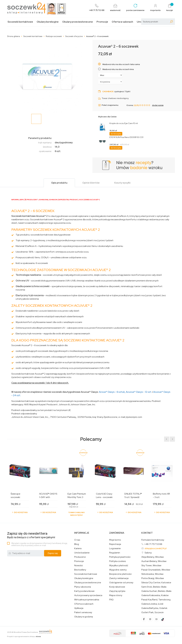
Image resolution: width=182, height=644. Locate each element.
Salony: (148, 553)
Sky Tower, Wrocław (151, 566)
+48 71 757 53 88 (153, 544)
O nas (77, 540)
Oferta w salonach (122, 22)
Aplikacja (79, 608)
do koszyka (116, 134)
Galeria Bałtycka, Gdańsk (154, 608)
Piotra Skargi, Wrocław (153, 578)
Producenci (80, 557)
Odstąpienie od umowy (121, 583)
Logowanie (115, 548)
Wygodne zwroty (118, 570)
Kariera (78, 548)
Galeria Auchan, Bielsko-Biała (156, 591)
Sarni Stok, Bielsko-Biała (154, 587)
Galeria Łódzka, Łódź (152, 604)
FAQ (111, 600)
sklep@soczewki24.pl (156, 548)
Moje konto (115, 540)
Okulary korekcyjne (48, 22)
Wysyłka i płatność (119, 566)
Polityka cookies (118, 561)
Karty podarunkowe (84, 591)
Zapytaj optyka (117, 591)
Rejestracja (115, 544)
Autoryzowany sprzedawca (88, 595)
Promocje (102, 22)
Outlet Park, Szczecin (152, 612)
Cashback (108, 91)
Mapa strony (116, 595)
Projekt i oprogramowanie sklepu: (24, 636)
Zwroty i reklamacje (119, 578)
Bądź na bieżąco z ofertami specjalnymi (31, 535)
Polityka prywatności (120, 557)
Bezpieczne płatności (120, 574)
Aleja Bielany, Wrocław (152, 557)
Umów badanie (82, 553)
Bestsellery (80, 570)
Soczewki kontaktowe (20, 22)
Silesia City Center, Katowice (156, 583)
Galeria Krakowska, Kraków (155, 595)
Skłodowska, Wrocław (152, 574)
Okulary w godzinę (84, 617)
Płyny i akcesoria (83, 587)
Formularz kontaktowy (153, 540)
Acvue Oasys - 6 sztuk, (112, 392)
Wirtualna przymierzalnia (87, 600)
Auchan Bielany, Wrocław (154, 561)
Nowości (78, 566)
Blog (77, 544)
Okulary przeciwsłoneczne (78, 22)
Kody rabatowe (117, 587)
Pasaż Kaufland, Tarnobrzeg (156, 600)
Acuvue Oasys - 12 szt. (139, 392)
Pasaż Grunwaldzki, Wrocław (156, 570)
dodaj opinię (158, 105)
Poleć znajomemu (108, 105)
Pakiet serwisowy (83, 612)
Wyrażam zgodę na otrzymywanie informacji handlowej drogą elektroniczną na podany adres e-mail (39, 544)
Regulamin (115, 553)
